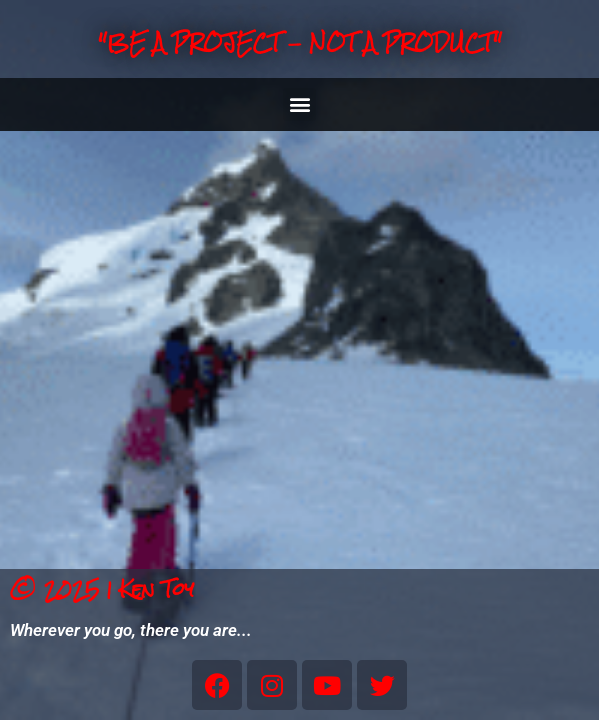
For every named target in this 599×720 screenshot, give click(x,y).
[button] (299, 104)
